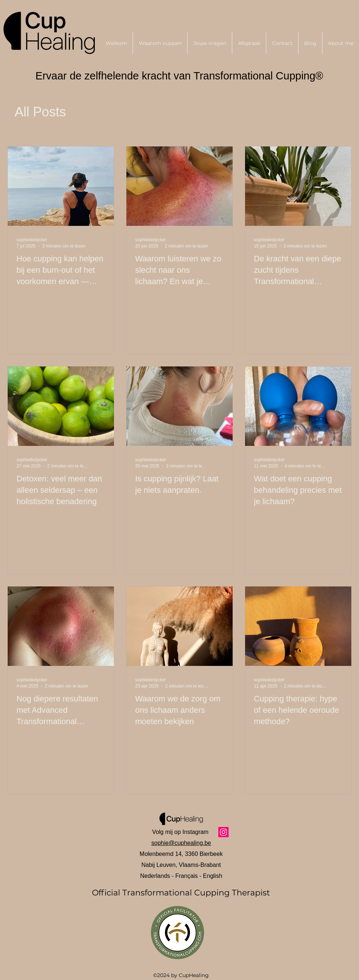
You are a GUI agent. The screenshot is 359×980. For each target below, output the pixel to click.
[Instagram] (223, 832)
